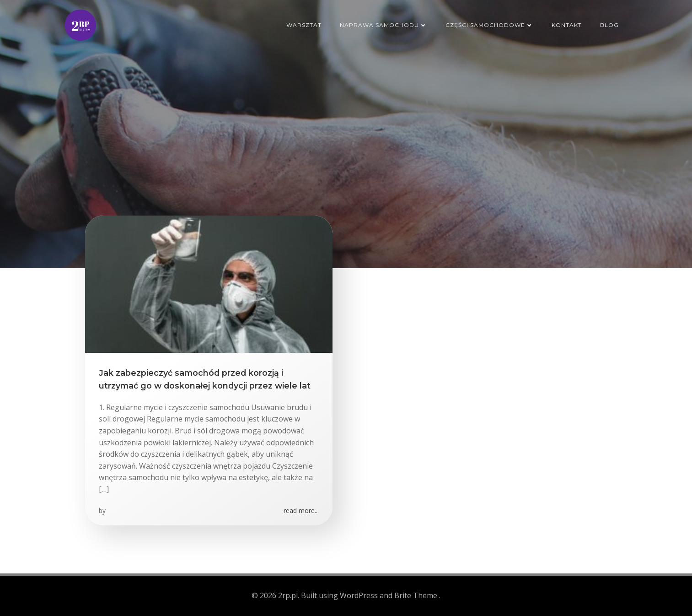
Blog (609, 25)
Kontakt (567, 25)
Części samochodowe (489, 25)
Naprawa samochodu (384, 25)
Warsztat (304, 25)
